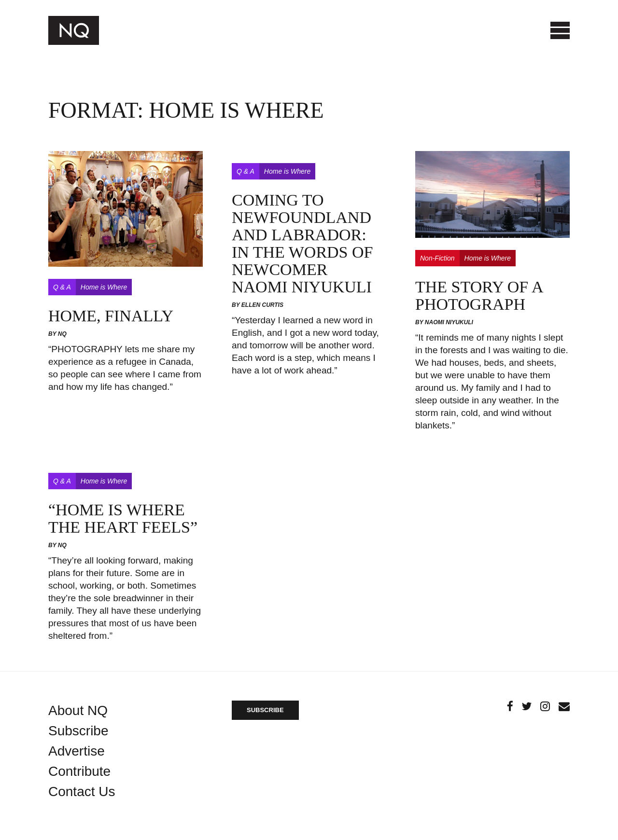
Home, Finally (111, 316)
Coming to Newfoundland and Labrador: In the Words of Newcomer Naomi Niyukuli (302, 243)
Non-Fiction (437, 258)
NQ (62, 334)
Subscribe (78, 731)
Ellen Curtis (262, 305)
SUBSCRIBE (265, 710)
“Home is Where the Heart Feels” (123, 518)
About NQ (78, 710)
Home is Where (104, 287)
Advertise (77, 751)
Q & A (62, 287)
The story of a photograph (479, 296)
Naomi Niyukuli (449, 322)
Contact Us (82, 792)
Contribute (79, 771)
